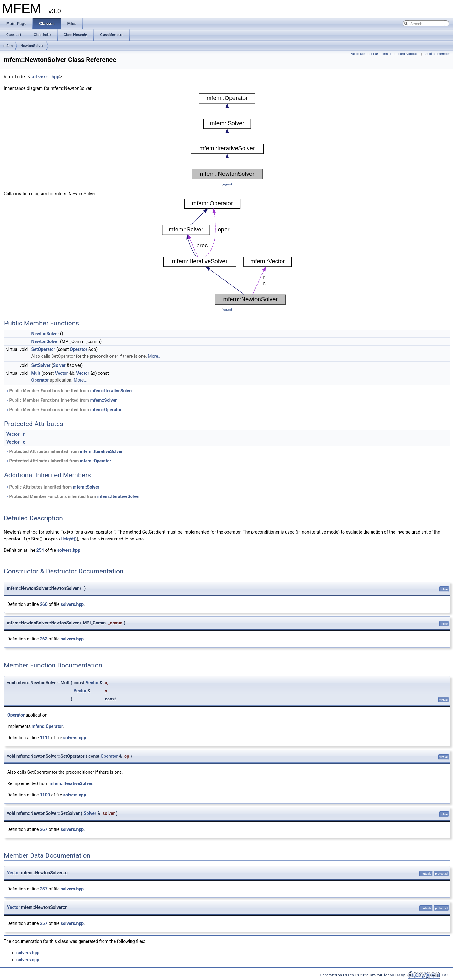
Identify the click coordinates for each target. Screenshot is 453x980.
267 (44, 829)
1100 (45, 795)
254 (40, 550)
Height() (69, 539)
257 (44, 889)
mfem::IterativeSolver (112, 391)
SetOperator (43, 349)
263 (44, 639)
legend (227, 184)
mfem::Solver (103, 400)
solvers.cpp (75, 738)
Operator (78, 349)
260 (44, 604)
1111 (45, 738)
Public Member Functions (369, 54)
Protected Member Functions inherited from (73, 496)
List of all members (437, 54)
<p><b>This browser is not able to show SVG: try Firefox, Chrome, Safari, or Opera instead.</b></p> (227, 136)
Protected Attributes (405, 54)
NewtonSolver (32, 46)
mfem (8, 46)
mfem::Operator (106, 410)
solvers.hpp (45, 77)
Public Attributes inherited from (52, 487)
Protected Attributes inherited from (64, 451)
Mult (36, 373)
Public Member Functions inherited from (69, 391)
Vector (62, 373)
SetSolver (41, 365)
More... (155, 356)
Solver (59, 365)
